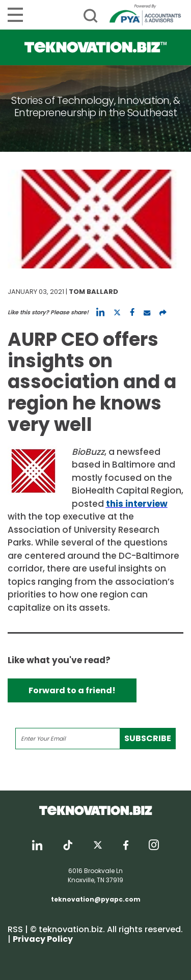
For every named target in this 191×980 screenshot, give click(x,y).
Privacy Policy (43, 939)
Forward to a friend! (72, 690)
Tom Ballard (93, 292)
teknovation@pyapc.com (96, 899)
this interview (137, 504)
